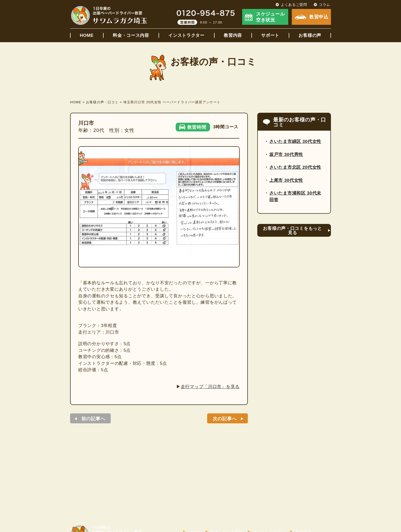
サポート (270, 35)
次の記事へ (225, 419)
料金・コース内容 (131, 35)
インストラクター (186, 35)
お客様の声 (310, 35)
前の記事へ (93, 419)
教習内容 (233, 35)
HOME (87, 35)
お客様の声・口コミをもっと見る (292, 231)
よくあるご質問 (294, 5)
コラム (325, 5)
